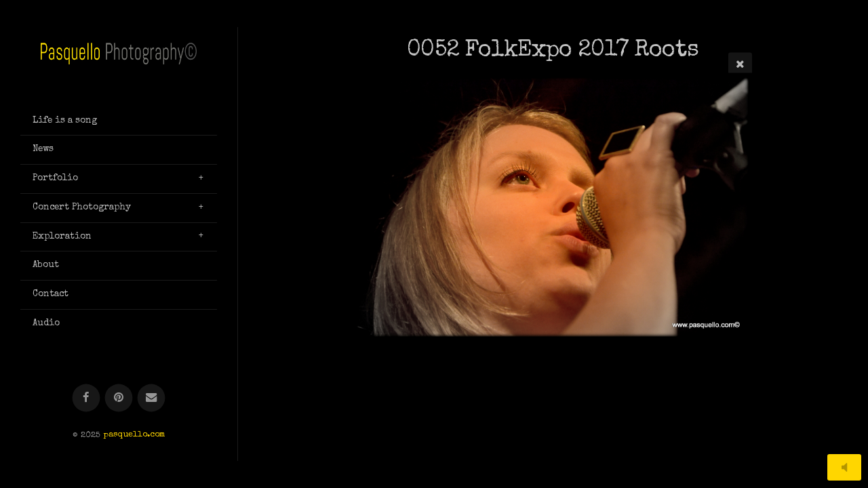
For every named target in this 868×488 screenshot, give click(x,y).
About (46, 265)
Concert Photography (82, 207)
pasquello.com (134, 435)
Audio (46, 323)
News (43, 149)
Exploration (62, 237)
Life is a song (65, 121)
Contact (51, 294)
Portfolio (55, 178)
